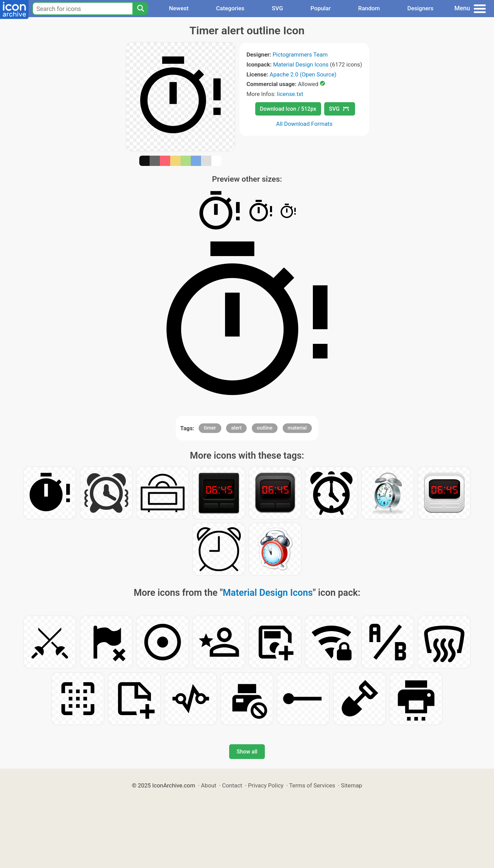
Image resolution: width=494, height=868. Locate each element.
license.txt (290, 94)
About (209, 785)
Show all (247, 752)
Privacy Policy (266, 785)
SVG (277, 8)
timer (210, 428)
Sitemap (352, 785)
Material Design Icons (301, 64)
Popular (321, 8)
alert (237, 428)
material (297, 428)
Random (369, 8)
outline (265, 428)
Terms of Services (312, 785)
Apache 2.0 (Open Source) (303, 74)
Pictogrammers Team (300, 55)
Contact (232, 785)
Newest (179, 8)
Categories (230, 8)
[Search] (140, 9)
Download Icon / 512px (288, 109)
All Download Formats (304, 124)
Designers (420, 8)
